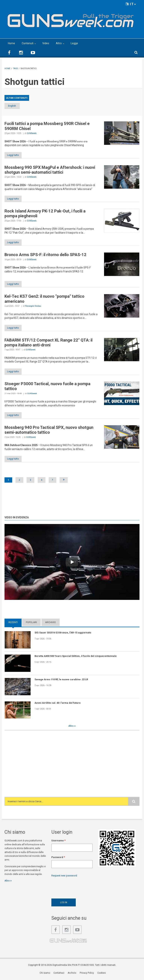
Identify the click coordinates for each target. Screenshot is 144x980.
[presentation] (80, 888)
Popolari (31, 624)
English (14, 106)
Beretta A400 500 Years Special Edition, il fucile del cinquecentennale (76, 657)
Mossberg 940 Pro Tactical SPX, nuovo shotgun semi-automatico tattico (49, 431)
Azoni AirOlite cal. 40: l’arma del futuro (57, 704)
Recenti (13, 624)
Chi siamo (45, 974)
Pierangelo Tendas (33, 307)
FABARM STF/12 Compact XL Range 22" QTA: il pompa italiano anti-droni (48, 343)
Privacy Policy (87, 974)
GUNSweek (32, 133)
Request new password (64, 877)
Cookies (102, 974)
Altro (59, 43)
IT (131, 4)
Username (58, 842)
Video (46, 43)
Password (58, 859)
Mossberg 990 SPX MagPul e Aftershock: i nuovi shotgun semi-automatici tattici (50, 170)
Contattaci (59, 974)
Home (11, 43)
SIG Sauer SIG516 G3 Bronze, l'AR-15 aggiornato (63, 634)
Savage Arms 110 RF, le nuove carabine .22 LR (61, 681)
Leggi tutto (14, 155)
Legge (74, 43)
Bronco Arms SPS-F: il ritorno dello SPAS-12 (45, 255)
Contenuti (28, 43)
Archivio (51, 624)
